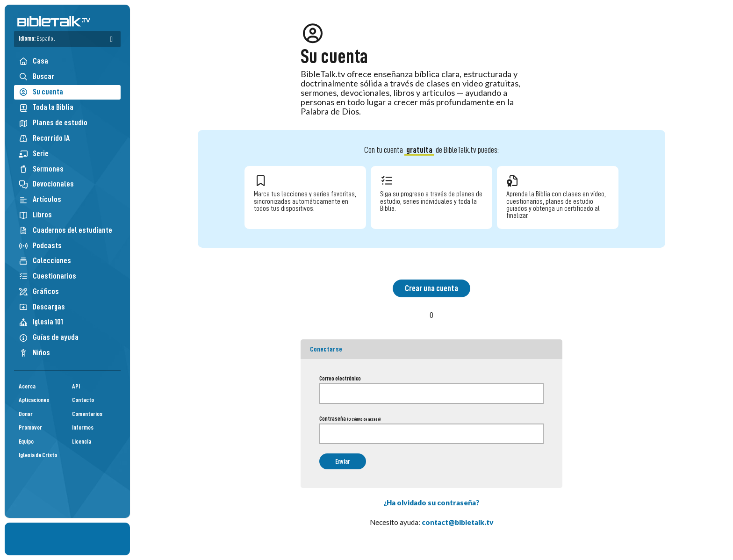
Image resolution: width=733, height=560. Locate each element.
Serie (34, 154)
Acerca (27, 386)
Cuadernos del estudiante (65, 230)
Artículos (40, 199)
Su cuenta (41, 92)
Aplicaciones (34, 400)
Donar (26, 414)
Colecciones (45, 261)
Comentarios (87, 414)
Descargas (42, 307)
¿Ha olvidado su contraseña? (431, 503)
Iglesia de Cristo (38, 455)
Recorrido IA (44, 138)
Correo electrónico (340, 379)
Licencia (82, 442)
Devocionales (46, 184)
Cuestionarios (47, 276)
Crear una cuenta (431, 288)
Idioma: (37, 39)
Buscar (36, 76)
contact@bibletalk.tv (458, 522)
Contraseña (350, 419)
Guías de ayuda (49, 337)
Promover (30, 427)
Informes (83, 427)
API (76, 386)
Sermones (41, 169)
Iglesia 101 (41, 322)
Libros (35, 215)
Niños (34, 353)
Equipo (26, 442)
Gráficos (39, 291)
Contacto (83, 400)
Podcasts (40, 246)
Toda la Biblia (46, 107)
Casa (33, 61)
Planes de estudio (53, 123)
